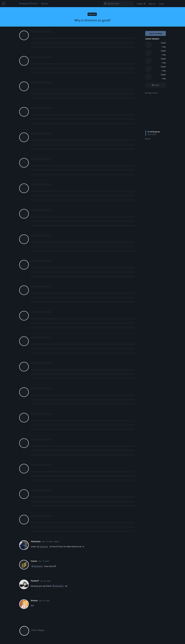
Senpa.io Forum (28, 3)
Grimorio (44, 547)
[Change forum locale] (141, 4)
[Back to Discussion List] (4, 4)
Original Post (151, 93)
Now (148, 139)
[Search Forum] (118, 4)
